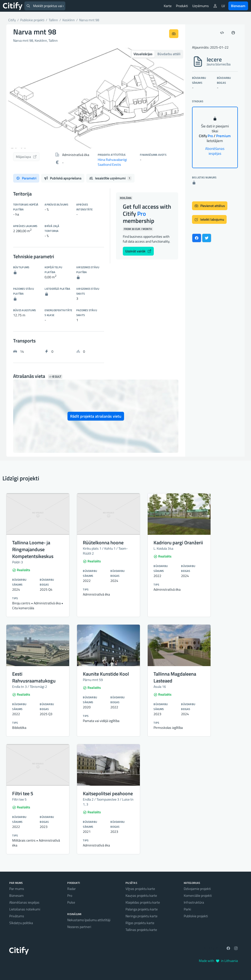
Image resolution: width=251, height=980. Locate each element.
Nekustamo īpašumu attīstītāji (89, 920)
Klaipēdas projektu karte (143, 902)
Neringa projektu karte (141, 916)
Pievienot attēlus (210, 206)
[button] (20, 98)
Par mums (17, 889)
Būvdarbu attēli (169, 54)
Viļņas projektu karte (140, 889)
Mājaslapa (26, 157)
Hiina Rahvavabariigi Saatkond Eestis (112, 162)
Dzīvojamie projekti (197, 889)
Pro (70, 895)
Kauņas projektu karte (141, 895)
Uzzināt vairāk (138, 251)
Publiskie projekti (196, 916)
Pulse (71, 902)
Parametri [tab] (26, 178)
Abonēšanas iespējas (215, 151)
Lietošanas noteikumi (25, 909)
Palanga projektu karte (142, 909)
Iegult (55, 377)
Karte (168, 6)
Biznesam (238, 6)
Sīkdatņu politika (21, 923)
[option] (96, 98)
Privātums (17, 916)
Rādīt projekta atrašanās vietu (96, 416)
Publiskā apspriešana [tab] (63, 178)
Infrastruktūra (194, 902)
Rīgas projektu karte (140, 923)
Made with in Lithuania (218, 961)
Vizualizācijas (143, 54)
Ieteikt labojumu (209, 219)
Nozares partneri (79, 927)
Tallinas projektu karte (141, 930)
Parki (187, 909)
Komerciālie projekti (198, 895)
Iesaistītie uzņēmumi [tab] (110, 178)
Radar (72, 889)
